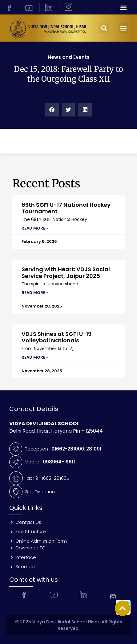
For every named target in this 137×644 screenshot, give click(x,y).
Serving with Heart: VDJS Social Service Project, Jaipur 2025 (66, 273)
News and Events (69, 57)
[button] (123, 7)
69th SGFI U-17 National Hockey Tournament (66, 208)
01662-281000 (68, 449)
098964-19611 (59, 462)
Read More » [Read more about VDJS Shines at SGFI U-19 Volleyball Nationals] (35, 357)
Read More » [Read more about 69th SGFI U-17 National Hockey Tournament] (35, 228)
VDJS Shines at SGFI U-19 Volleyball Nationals (56, 337)
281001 (94, 449)
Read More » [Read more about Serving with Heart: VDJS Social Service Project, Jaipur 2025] (35, 293)
